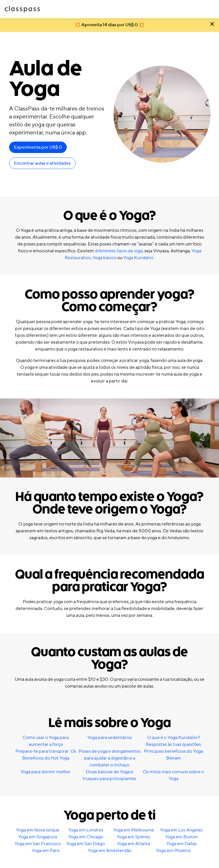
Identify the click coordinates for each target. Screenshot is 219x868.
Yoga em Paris (46, 851)
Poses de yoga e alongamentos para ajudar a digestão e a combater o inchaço (110, 758)
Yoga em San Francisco (38, 844)
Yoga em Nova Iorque (38, 830)
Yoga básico (104, 258)
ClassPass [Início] (22, 9)
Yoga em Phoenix (173, 851)
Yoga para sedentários (110, 738)
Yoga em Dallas (182, 844)
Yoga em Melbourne (133, 830)
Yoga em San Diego (86, 844)
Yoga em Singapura (38, 837)
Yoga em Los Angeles (181, 830)
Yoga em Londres (86, 830)
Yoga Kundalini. (139, 258)
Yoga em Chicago (86, 837)
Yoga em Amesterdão (110, 851)
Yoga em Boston (182, 837)
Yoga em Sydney (134, 837)
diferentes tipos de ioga (119, 251)
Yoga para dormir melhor (46, 772)
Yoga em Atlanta (133, 844)
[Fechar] (212, 25)
